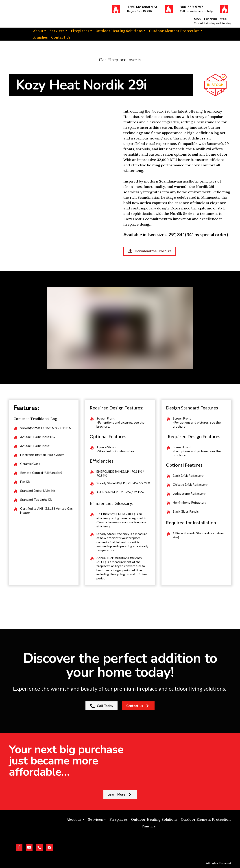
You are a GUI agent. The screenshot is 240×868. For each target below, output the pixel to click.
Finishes (40, 37)
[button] (116, 9)
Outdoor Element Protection (174, 31)
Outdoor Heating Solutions (119, 31)
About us (74, 819)
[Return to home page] (33, 14)
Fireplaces (80, 31)
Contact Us (61, 37)
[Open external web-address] (149, 843)
